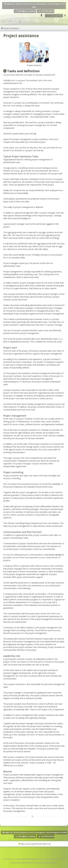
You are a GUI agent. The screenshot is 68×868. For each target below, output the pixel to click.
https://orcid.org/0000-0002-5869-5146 (34, 844)
